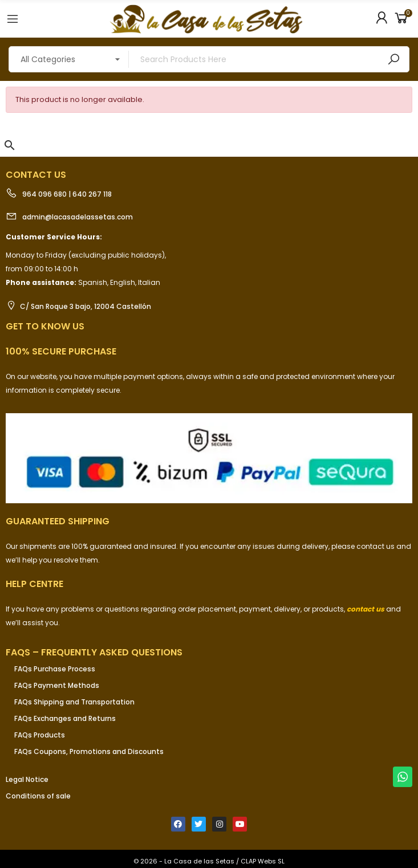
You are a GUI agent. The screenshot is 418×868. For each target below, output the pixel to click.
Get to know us (45, 326)
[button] (10, 145)
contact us (366, 609)
